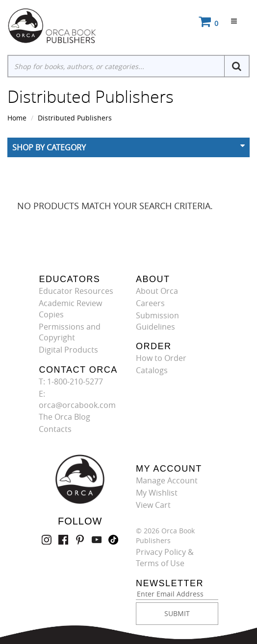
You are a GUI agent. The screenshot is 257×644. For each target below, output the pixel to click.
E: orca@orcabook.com (77, 399)
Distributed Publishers (75, 118)
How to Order (161, 358)
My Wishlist (157, 493)
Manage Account (167, 480)
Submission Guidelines (157, 321)
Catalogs (152, 370)
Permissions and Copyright (70, 332)
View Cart (153, 505)
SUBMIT (177, 613)
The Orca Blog (64, 417)
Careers (150, 303)
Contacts (55, 429)
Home (17, 118)
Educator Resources (76, 291)
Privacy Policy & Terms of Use (165, 558)
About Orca (157, 291)
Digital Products (68, 350)
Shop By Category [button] (49, 147)
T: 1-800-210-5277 (71, 382)
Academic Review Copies (70, 309)
